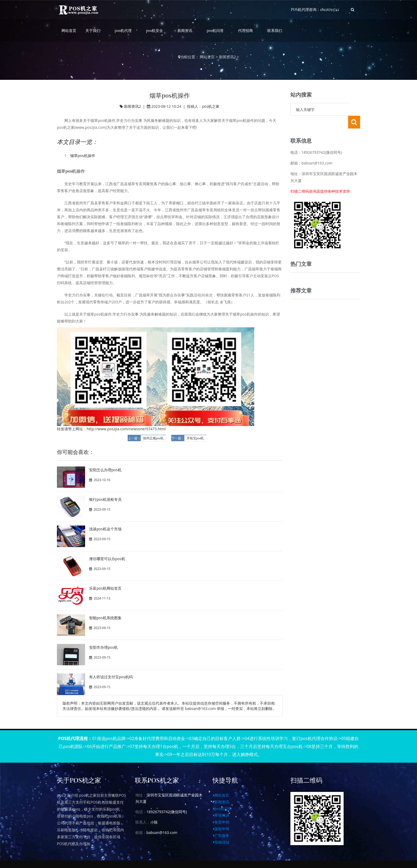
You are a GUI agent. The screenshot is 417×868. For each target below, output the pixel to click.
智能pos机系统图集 (105, 618)
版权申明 (221, 829)
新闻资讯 (185, 30)
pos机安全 (155, 30)
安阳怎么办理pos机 (105, 470)
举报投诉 (221, 815)
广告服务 (221, 835)
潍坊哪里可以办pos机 (107, 559)
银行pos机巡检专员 (105, 499)
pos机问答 (215, 30)
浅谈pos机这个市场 (105, 529)
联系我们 (275, 30)
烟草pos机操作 (83, 156)
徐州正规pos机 (153, 438)
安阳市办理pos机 (103, 647)
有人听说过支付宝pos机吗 (111, 677)
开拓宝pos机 (195, 438)
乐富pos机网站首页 (105, 588)
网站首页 (69, 30)
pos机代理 (123, 30)
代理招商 (245, 30)
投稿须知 (221, 842)
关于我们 (93, 30)
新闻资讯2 (227, 57)
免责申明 (221, 822)
